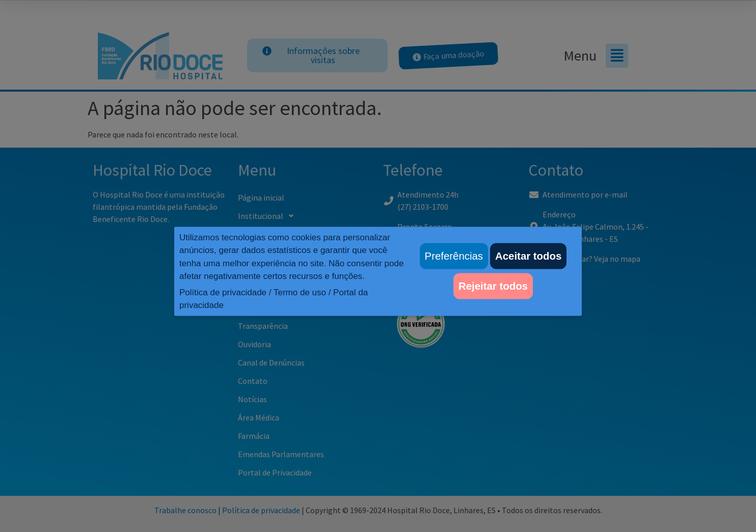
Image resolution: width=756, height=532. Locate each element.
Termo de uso (300, 292)
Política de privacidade (223, 292)
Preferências (454, 256)
